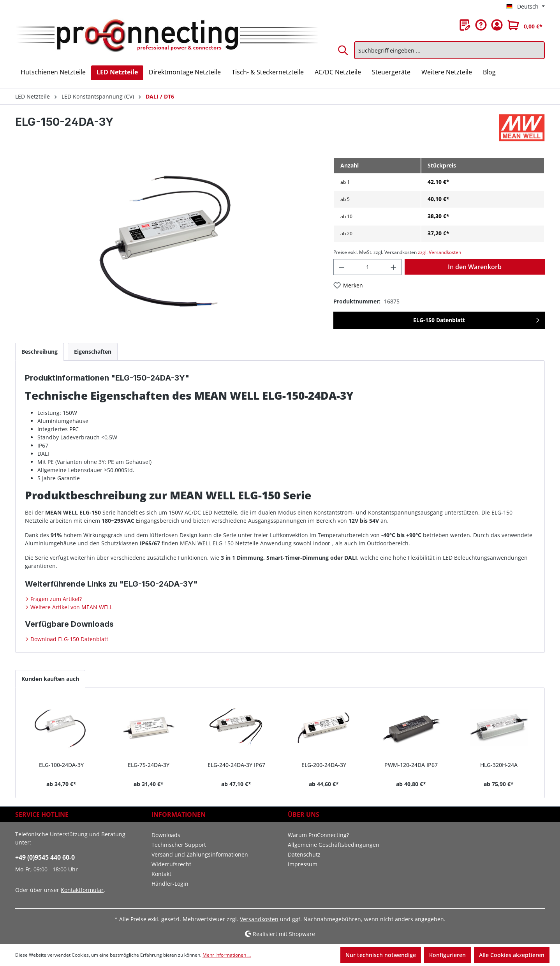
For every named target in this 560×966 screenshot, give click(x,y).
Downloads (166, 835)
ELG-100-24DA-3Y (61, 765)
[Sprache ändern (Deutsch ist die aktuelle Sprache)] (526, 7)
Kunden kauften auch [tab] (50, 679)
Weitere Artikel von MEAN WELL (71, 607)
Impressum (303, 864)
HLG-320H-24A (499, 765)
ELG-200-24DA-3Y (324, 765)
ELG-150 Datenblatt (439, 320)
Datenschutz (304, 854)
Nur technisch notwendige (381, 955)
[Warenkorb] (525, 25)
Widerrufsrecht (171, 864)
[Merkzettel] (465, 25)
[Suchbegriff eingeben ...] (449, 50)
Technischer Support (179, 845)
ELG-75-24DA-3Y (149, 765)
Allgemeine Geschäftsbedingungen (334, 845)
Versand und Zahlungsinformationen (200, 854)
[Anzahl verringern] (342, 267)
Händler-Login (170, 884)
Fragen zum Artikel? (55, 599)
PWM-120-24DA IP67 (411, 765)
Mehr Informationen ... (227, 955)
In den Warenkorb (475, 267)
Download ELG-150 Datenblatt (69, 639)
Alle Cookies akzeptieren (512, 955)
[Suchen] (343, 50)
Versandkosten (259, 919)
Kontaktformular (82, 890)
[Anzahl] (367, 267)
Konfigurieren (447, 955)
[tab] (40, 352)
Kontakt (161, 874)
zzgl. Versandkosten (439, 252)
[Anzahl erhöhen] (394, 267)
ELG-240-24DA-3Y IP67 (236, 765)
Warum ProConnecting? (318, 835)
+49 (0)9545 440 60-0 (45, 857)
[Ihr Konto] (497, 25)
